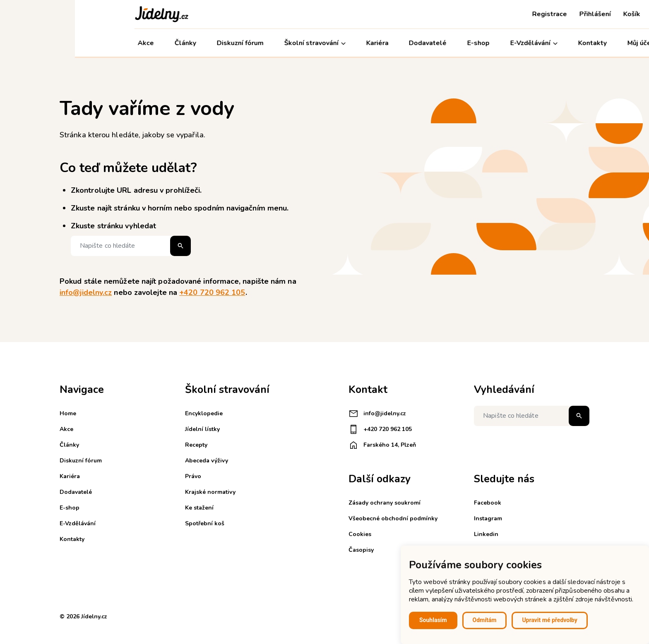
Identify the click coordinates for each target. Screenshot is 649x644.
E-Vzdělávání (459, 43)
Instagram (488, 518)
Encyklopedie (204, 413)
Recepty (196, 445)
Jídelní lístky (202, 429)
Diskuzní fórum (165, 43)
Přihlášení (520, 14)
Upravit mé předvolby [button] (549, 620)
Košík (557, 14)
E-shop (404, 43)
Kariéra (303, 43)
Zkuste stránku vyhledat (113, 226)
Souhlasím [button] (433, 620)
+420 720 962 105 (212, 292)
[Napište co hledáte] (131, 246)
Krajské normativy (210, 492)
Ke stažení (199, 508)
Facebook (488, 503)
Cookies (360, 534)
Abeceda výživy (207, 461)
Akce (71, 43)
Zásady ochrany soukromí (385, 503)
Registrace (475, 14)
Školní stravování (240, 43)
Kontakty (518, 43)
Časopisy (361, 550)
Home (68, 413)
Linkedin (486, 534)
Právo (193, 476)
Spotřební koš (205, 523)
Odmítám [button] (485, 620)
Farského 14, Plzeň (382, 445)
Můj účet (569, 43)
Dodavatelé (353, 43)
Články (111, 43)
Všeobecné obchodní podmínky (393, 518)
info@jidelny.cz (86, 292)
